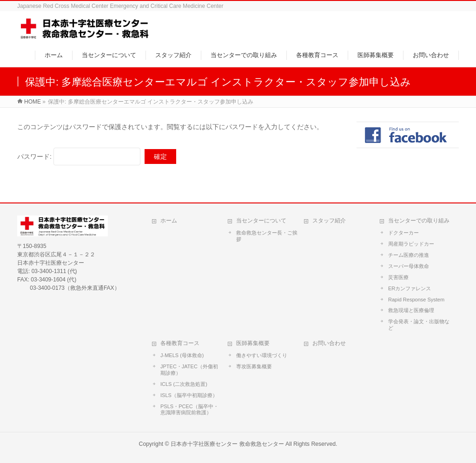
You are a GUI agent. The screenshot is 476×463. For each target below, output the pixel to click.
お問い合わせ (329, 343)
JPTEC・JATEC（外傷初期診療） (189, 370)
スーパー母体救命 (409, 266)
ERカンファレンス (410, 288)
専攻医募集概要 (254, 366)
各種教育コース (180, 343)
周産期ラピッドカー (411, 244)
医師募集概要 (253, 343)
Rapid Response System (416, 300)
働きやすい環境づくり (262, 355)
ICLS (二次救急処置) (184, 384)
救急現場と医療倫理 (411, 310)
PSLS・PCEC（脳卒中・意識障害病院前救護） (189, 410)
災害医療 (398, 277)
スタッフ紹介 (329, 221)
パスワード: (79, 157)
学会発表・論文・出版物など (419, 325)
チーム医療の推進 (409, 255)
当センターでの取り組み (419, 221)
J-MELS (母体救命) (182, 355)
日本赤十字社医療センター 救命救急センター (227, 444)
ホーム (169, 221)
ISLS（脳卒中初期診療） (189, 395)
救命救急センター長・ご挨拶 (267, 236)
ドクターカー (403, 233)
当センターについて (261, 221)
